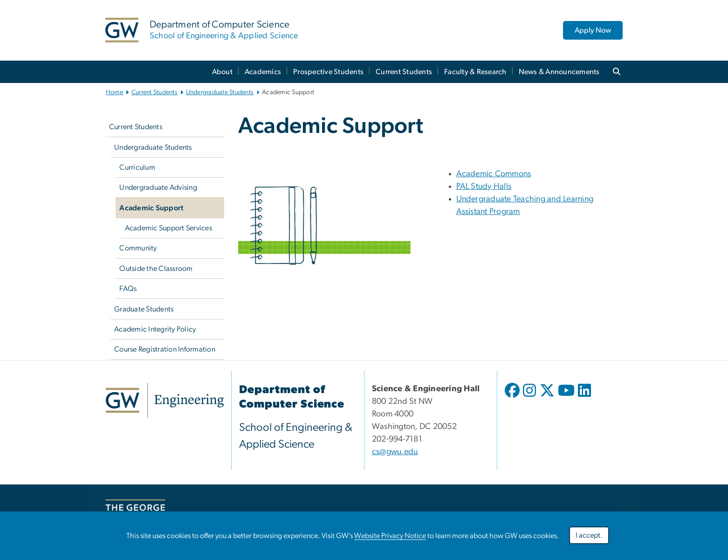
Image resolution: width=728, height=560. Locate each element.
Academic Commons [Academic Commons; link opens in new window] (494, 174)
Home (114, 92)
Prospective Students (328, 72)
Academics (263, 72)
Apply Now (593, 30)
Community (138, 248)
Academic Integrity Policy (155, 329)
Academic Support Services (168, 228)
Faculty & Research (475, 72)
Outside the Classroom (156, 269)
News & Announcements (559, 72)
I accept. (589, 535)
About (222, 72)
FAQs (128, 289)
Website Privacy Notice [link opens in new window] (390, 536)
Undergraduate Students (220, 92)
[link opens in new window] (165, 400)
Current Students (404, 72)
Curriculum (137, 167)
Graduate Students (144, 309)
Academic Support (151, 208)
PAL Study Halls (484, 187)
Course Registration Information (165, 349)
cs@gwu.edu (395, 452)
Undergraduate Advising (158, 187)
